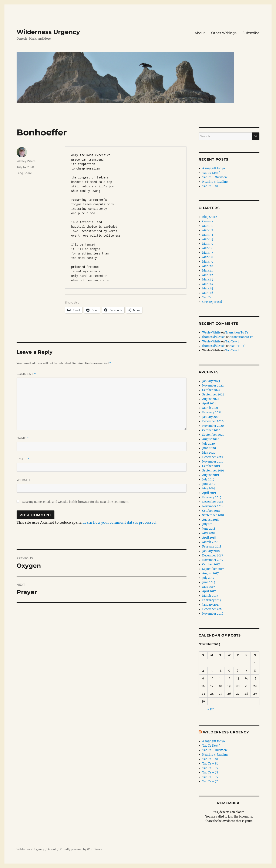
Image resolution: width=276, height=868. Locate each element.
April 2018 (209, 538)
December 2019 (213, 457)
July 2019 (208, 479)
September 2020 (213, 435)
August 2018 (211, 520)
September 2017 (213, 569)
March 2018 (210, 542)
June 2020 (209, 448)
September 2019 (213, 471)
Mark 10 (208, 266)
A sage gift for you (214, 168)
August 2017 (211, 573)
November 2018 (213, 506)
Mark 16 (208, 293)
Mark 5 (208, 244)
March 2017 (210, 596)
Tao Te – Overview (215, 177)
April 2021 (209, 403)
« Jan (211, 709)
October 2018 (211, 511)
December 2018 (213, 502)
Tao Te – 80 (210, 764)
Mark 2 (208, 230)
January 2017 (211, 605)
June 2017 (209, 582)
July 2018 (208, 524)
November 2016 (213, 614)
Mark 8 (208, 257)
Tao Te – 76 (210, 781)
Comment (26, 374)
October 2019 (211, 466)
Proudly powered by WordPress (81, 849)
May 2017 (209, 587)
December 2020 (213, 421)
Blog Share (24, 173)
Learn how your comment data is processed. (120, 522)
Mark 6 (208, 248)
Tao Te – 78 (210, 772)
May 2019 (209, 488)
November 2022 (213, 386)
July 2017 (208, 578)
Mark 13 (208, 280)
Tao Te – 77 (210, 777)
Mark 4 (208, 239)
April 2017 (209, 591)
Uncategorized (212, 302)
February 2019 (212, 497)
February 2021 (212, 412)
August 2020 (211, 439)
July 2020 (208, 444)
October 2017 (211, 564)
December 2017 (213, 555)
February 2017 (212, 600)
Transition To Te (237, 333)
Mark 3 (208, 235)
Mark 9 (208, 262)
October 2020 (211, 430)
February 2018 (212, 547)
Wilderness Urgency (48, 32)
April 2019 (209, 493)
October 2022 (211, 390)
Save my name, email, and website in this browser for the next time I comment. (76, 502)
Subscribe (251, 33)
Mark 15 (208, 288)
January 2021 (211, 417)
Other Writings (224, 33)
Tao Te (207, 297)
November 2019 (213, 462)
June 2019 (209, 484)
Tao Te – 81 (210, 186)
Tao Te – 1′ (233, 341)
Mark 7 (208, 253)
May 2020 (209, 453)
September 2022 (213, 394)
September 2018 (213, 515)
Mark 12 (208, 275)
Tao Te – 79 (210, 768)
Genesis (208, 221)
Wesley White (26, 161)
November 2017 (213, 560)
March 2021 (210, 408)
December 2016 (213, 609)
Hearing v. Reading (215, 182)
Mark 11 (207, 271)
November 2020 (213, 426)
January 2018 (211, 551)
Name (23, 438)
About (200, 33)
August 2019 (211, 475)
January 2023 (211, 381)
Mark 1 (207, 226)
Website (24, 480)
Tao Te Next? (211, 173)
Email (23, 459)
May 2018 (209, 533)
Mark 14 (208, 284)
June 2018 (209, 529)
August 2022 (211, 399)
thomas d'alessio (214, 337)
